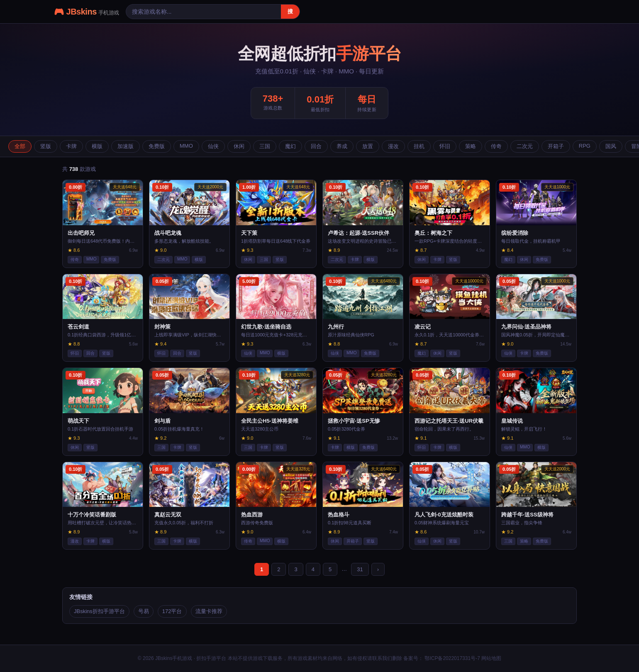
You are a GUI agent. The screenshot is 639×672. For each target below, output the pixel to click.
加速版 (126, 146)
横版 (97, 146)
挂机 (419, 146)
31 (360, 569)
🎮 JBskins (87, 12)
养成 (342, 146)
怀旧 (445, 146)
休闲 (239, 146)
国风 (611, 146)
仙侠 (213, 146)
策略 (471, 146)
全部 (20, 146)
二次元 (525, 146)
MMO (186, 146)
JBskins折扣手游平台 (99, 611)
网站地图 (491, 658)
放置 (368, 146)
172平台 (172, 611)
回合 (316, 146)
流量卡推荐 (209, 611)
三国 (265, 146)
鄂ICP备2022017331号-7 (452, 658)
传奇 (496, 146)
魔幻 (290, 146)
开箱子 (556, 146)
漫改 (393, 146)
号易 (144, 611)
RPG (585, 146)
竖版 (46, 146)
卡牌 (71, 146)
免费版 (157, 146)
